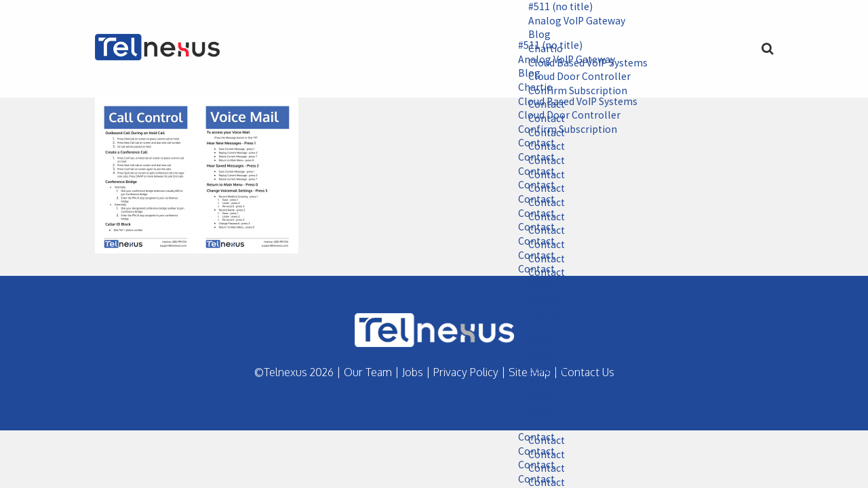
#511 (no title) (557, 7)
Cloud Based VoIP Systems (574, 102)
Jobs (413, 372)
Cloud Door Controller (565, 117)
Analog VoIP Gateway (573, 21)
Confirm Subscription (563, 130)
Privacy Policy (466, 372)
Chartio (531, 88)
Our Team (368, 372)
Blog (535, 35)
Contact (532, 144)
